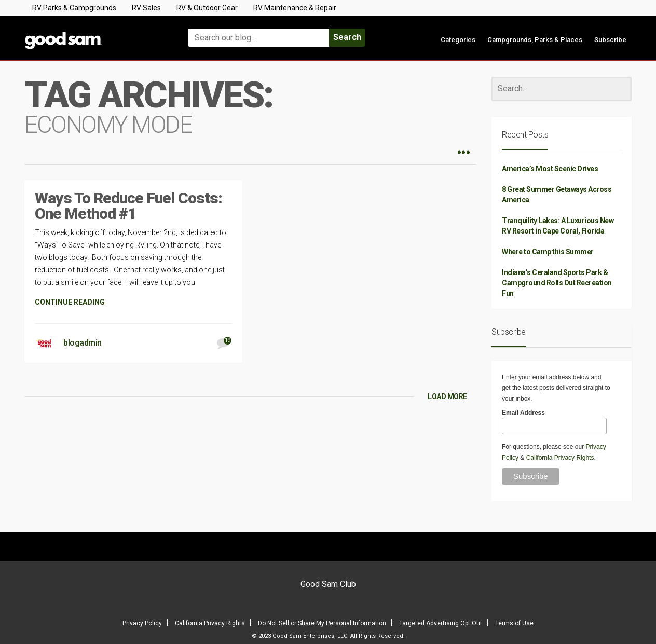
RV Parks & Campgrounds (74, 8)
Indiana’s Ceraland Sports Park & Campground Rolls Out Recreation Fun (557, 283)
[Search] (562, 89)
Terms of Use (514, 623)
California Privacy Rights (560, 458)
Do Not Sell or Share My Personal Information (322, 623)
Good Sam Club (328, 584)
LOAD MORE (447, 396)
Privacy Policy (142, 623)
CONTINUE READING (70, 302)
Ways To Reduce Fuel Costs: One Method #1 (128, 206)
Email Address (523, 413)
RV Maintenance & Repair (295, 8)
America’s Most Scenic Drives (550, 169)
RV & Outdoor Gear (207, 8)
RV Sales (146, 8)
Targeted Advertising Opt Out (441, 623)
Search (347, 37)
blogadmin (83, 343)
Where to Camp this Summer (548, 252)
